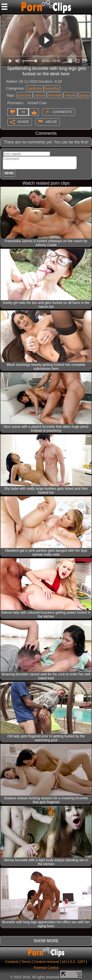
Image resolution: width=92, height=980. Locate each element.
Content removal (46, 962)
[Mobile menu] (4, 7)
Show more (46, 941)
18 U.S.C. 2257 (73, 962)
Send (9, 173)
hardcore (35, 88)
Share (23, 121)
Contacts (12, 962)
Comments (62, 112)
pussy (84, 95)
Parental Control (46, 968)
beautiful (52, 88)
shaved (71, 95)
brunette (55, 95)
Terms (26, 962)
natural (40, 95)
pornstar (24, 95)
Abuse (51, 121)
